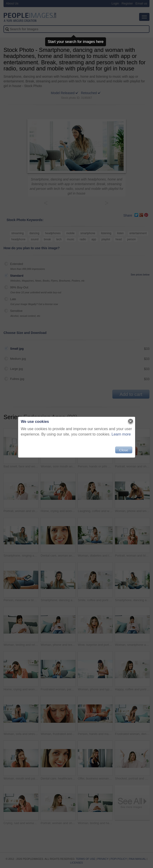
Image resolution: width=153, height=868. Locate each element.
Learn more (121, 434)
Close (124, 450)
